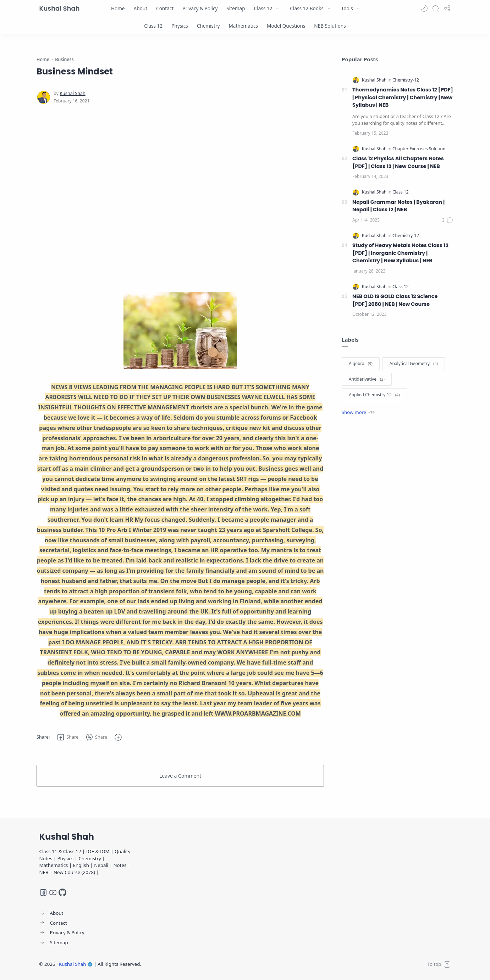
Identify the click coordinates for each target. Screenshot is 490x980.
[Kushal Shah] (73, 93)
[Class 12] (153, 26)
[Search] (436, 9)
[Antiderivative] (367, 379)
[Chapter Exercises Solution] (419, 149)
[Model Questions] (286, 26)
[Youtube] (53, 892)
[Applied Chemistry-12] (374, 395)
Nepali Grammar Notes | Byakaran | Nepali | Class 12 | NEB (398, 206)
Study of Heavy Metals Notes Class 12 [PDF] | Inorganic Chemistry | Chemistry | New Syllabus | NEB (400, 253)
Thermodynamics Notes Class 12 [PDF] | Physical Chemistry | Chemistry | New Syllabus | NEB (403, 97)
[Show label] (358, 412)
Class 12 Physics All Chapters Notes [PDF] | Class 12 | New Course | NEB (398, 162)
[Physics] (180, 26)
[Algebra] (361, 364)
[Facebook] (43, 892)
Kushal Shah (60, 8)
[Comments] (448, 220)
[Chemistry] (208, 26)
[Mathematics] (243, 26)
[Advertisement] (180, 198)
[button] (424, 9)
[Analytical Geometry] (414, 364)
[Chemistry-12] (406, 80)
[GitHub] (62, 892)
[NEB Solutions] (330, 26)
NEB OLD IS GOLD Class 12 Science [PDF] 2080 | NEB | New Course (395, 300)
